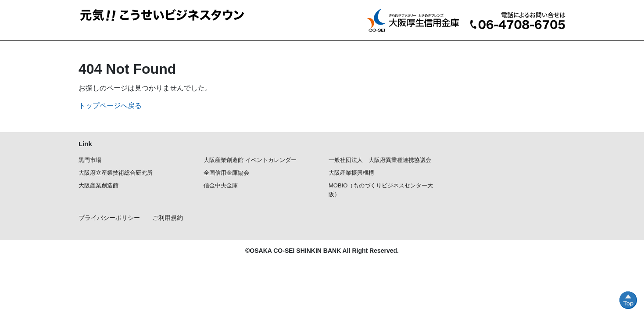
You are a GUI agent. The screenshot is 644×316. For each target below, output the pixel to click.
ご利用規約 (168, 218)
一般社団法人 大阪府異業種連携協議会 (380, 160)
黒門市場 (90, 160)
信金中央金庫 (221, 185)
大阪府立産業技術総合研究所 (116, 173)
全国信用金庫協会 (226, 173)
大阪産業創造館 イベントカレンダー (250, 160)
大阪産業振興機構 (351, 173)
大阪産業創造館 (98, 185)
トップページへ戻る (110, 106)
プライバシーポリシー (109, 218)
